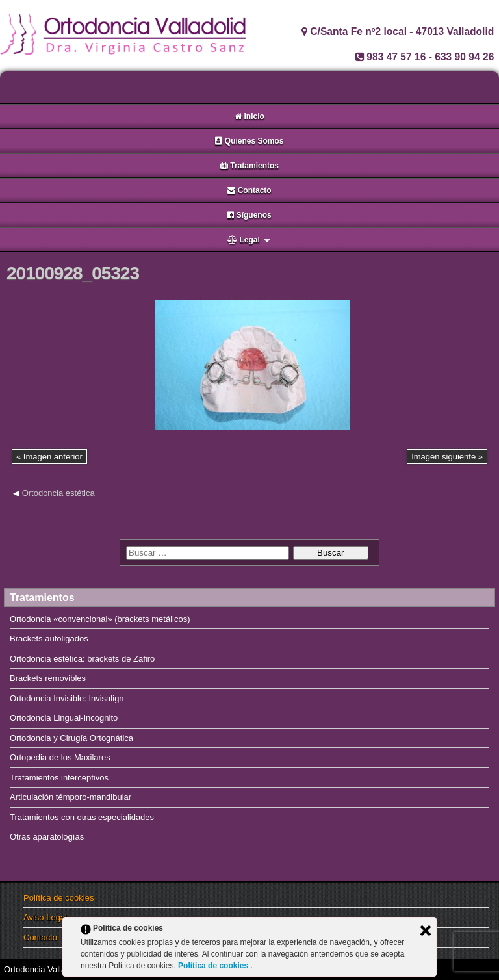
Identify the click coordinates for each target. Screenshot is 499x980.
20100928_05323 (73, 273)
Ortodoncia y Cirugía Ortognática (71, 738)
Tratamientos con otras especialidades (82, 817)
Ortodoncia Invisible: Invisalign (67, 698)
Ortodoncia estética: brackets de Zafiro (82, 659)
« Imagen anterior (49, 457)
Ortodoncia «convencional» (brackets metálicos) (100, 619)
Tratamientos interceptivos (59, 778)
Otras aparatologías (47, 837)
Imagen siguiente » (447, 457)
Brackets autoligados (49, 638)
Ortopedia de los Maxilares (60, 757)
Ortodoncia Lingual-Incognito (64, 718)
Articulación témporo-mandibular (70, 797)
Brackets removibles (48, 678)
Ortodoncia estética (58, 493)
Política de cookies (58, 898)
